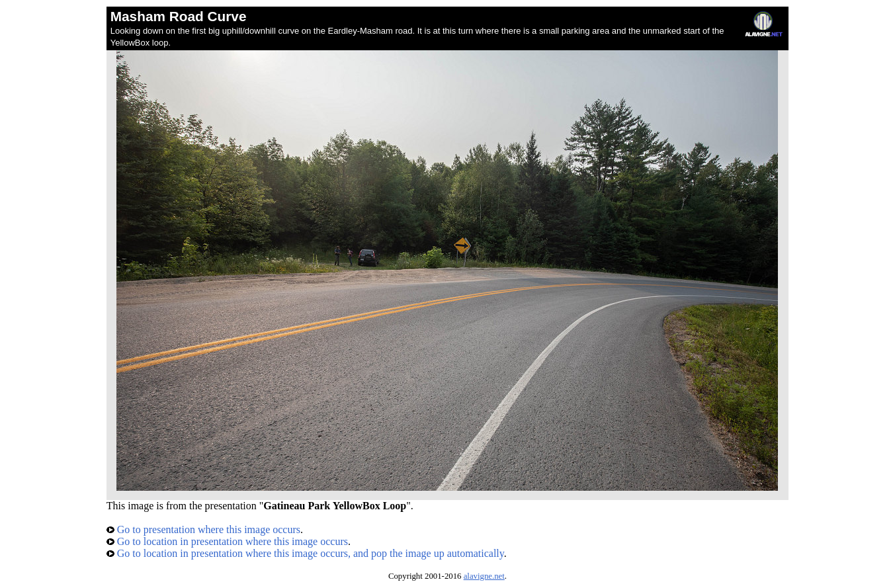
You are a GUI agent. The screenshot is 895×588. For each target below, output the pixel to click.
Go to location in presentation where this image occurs (227, 541)
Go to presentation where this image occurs (203, 529)
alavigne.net (484, 576)
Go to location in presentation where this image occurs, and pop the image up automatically (305, 553)
